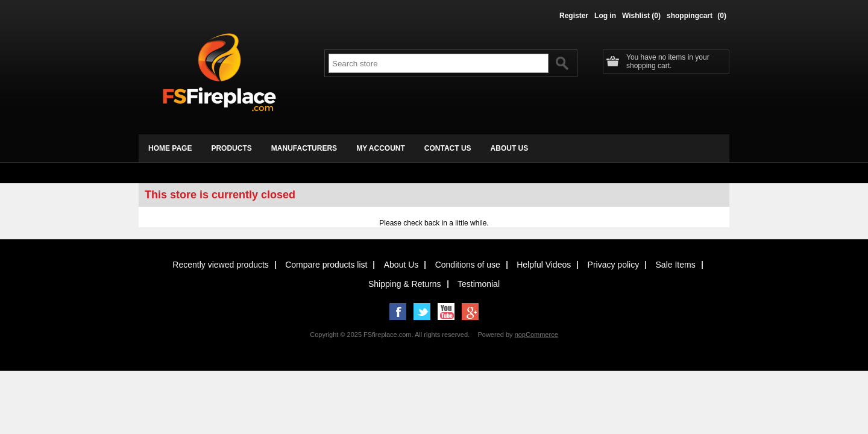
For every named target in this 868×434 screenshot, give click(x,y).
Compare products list (326, 265)
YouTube (446, 312)
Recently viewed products (221, 265)
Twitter (422, 312)
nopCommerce (536, 335)
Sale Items (676, 265)
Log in (605, 16)
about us (510, 148)
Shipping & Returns (405, 284)
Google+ (470, 312)
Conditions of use (468, 265)
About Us (401, 265)
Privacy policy (614, 265)
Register (574, 16)
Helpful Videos (544, 265)
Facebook (398, 312)
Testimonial (479, 284)
